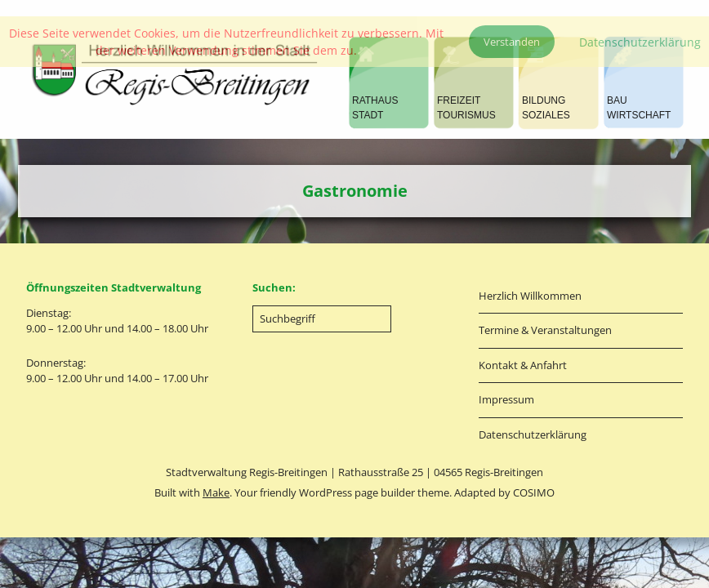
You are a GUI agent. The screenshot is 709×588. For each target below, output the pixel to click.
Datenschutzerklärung (533, 434)
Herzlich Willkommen (530, 296)
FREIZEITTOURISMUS (466, 108)
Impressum (506, 399)
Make (216, 492)
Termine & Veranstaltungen (545, 330)
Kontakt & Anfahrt (523, 365)
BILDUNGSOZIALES (546, 108)
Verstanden (512, 42)
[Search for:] (322, 319)
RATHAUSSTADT (375, 108)
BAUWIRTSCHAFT (639, 108)
